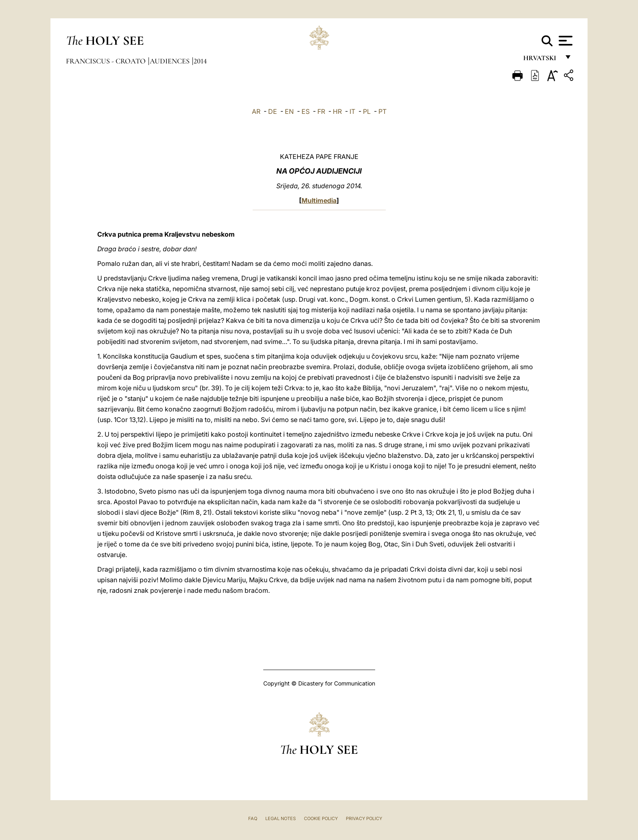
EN (289, 111)
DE (273, 111)
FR (321, 111)
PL (367, 111)
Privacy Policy (364, 818)
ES (306, 111)
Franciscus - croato (107, 61)
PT (382, 111)
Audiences (170, 61)
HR (337, 111)
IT (352, 111)
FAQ (253, 818)
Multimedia (319, 200)
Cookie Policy (321, 818)
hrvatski (541, 60)
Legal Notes (281, 818)
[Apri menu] (565, 41)
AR (256, 111)
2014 (200, 61)
